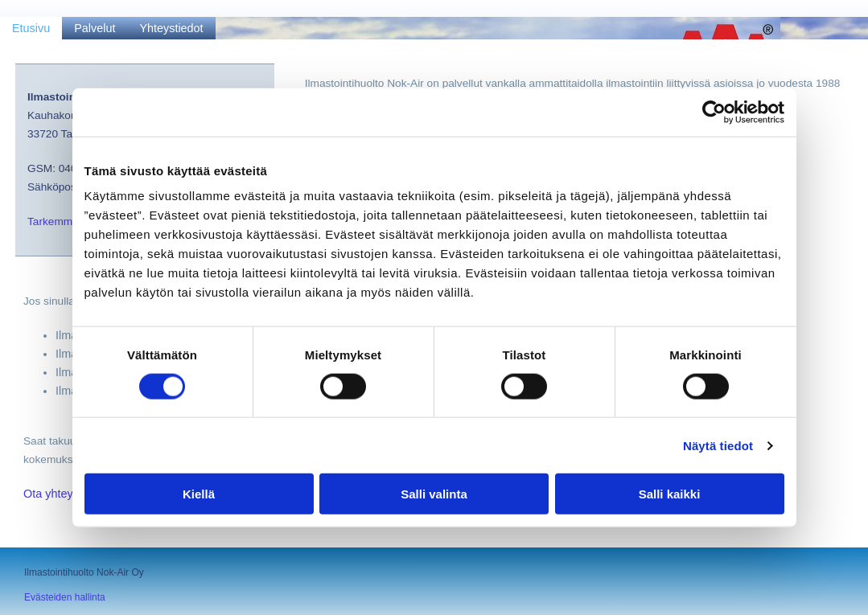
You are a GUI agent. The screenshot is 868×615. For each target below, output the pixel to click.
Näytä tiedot (718, 445)
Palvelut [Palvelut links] (95, 28)
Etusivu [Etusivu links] (31, 28)
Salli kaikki (670, 494)
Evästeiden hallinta (65, 597)
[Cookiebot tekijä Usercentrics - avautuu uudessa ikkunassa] (714, 112)
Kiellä (199, 494)
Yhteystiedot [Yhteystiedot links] (171, 28)
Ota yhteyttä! (56, 494)
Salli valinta (434, 494)
